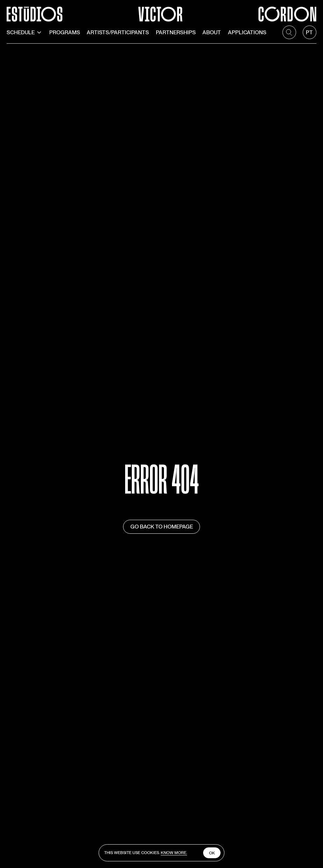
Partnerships (176, 32)
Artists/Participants (118, 32)
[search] (289, 32)
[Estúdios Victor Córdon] (161, 11)
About (212, 32)
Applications (247, 32)
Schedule (24, 32)
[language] (310, 32)
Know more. (174, 853)
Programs (65, 32)
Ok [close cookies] (212, 853)
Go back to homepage (162, 527)
